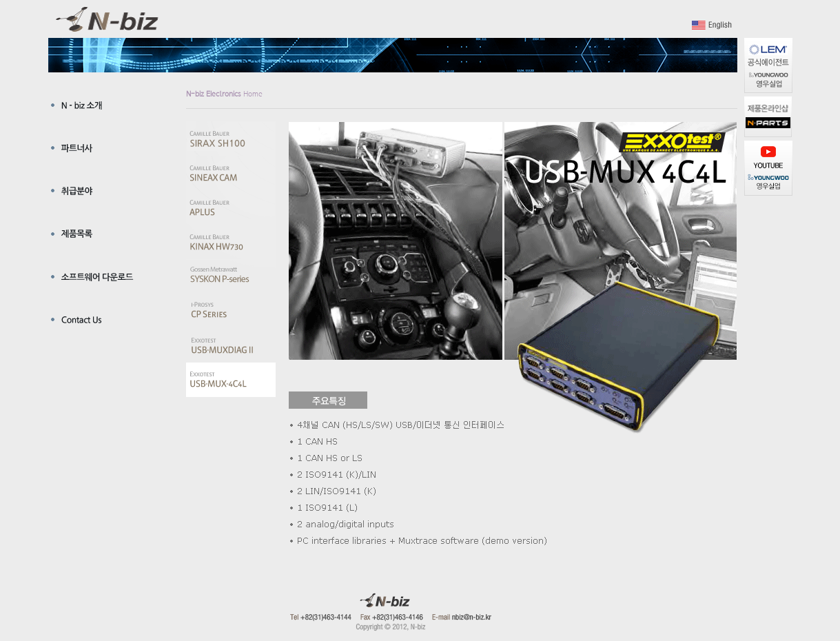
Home (224, 94)
